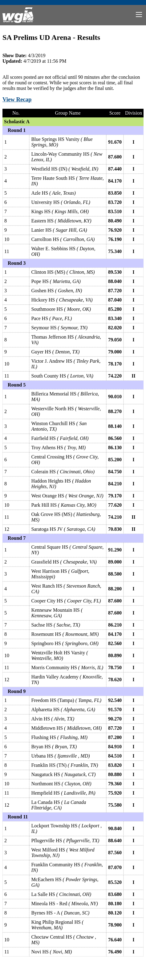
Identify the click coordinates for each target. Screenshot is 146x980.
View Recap (17, 99)
